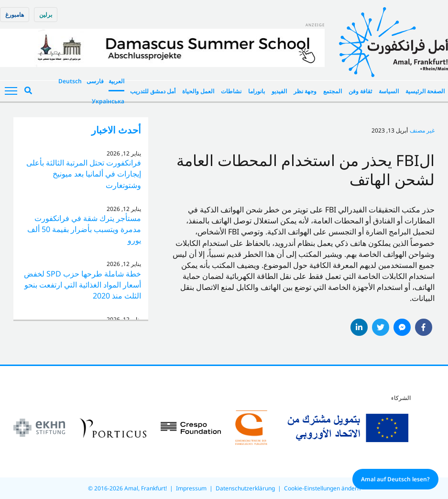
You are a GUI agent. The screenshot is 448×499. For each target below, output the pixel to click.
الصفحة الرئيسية (425, 91)
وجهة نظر (305, 91)
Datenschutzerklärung (245, 488)
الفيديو (279, 91)
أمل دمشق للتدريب (153, 91)
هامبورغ (15, 15)
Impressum (191, 488)
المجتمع (333, 91)
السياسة (389, 91)
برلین (46, 15)
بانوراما (257, 91)
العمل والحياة (198, 91)
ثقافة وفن (360, 91)
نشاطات (231, 91)
